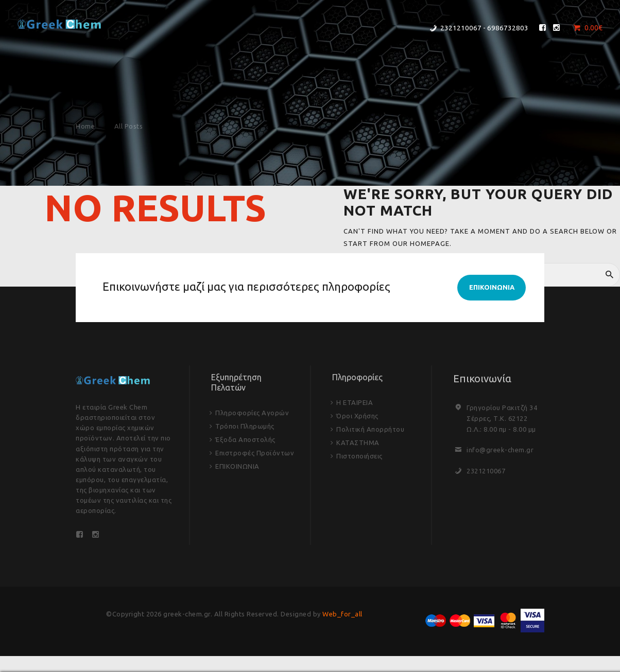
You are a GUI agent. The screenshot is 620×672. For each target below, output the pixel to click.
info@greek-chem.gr (500, 450)
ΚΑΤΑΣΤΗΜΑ (358, 443)
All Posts (129, 126)
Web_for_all (342, 614)
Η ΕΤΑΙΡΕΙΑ (355, 402)
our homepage (421, 243)
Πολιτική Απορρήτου (370, 429)
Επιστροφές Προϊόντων (255, 453)
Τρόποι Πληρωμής (245, 426)
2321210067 (486, 471)
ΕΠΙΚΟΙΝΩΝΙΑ (237, 466)
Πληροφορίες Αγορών (252, 413)
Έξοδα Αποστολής (245, 439)
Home (85, 126)
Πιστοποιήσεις (359, 456)
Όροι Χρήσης (357, 416)
